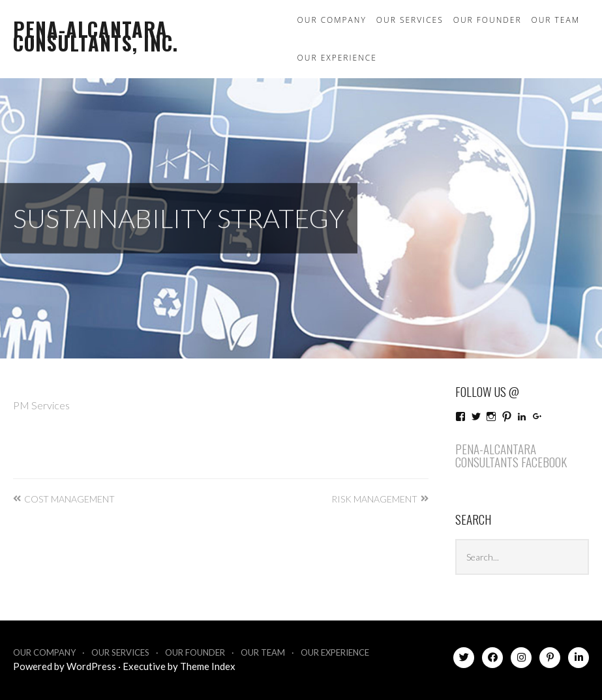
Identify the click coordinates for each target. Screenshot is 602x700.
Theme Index (208, 666)
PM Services (41, 405)
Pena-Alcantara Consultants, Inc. (96, 36)
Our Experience (337, 58)
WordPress (91, 666)
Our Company (332, 20)
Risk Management (374, 499)
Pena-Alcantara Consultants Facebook (511, 455)
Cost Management (69, 499)
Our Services (410, 20)
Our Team (556, 20)
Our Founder (488, 20)
